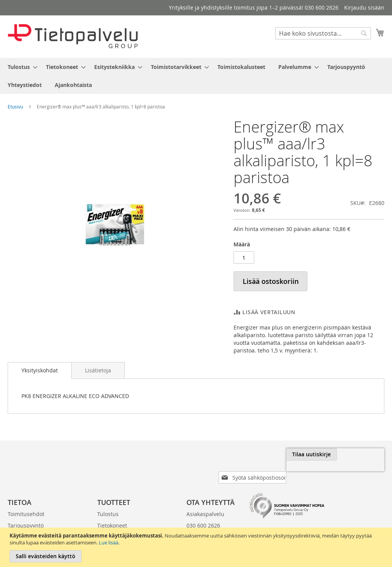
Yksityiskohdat (40, 370)
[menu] (196, 76)
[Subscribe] (359, 454)
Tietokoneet (112, 513)
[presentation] (299, 472)
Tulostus (108, 502)
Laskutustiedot (26, 525)
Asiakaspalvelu (205, 502)
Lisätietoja (98, 370)
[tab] (40, 370)
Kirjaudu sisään (364, 7)
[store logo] (73, 36)
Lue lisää (109, 542)
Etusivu (15, 107)
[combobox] (323, 33)
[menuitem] (20, 67)
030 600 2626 (203, 513)
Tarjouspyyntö (26, 513)
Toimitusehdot (26, 502)
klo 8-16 (196, 525)
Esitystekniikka (116, 525)
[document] (197, 547)
